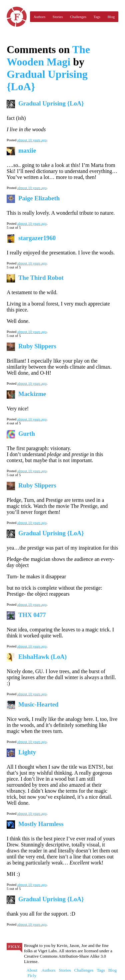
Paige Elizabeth (39, 198)
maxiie (27, 150)
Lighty (27, 752)
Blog (111, 17)
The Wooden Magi (48, 56)
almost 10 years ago (32, 140)
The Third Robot (41, 278)
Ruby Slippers (37, 346)
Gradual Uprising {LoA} (51, 103)
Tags (97, 17)
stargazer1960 (37, 238)
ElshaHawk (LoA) (42, 657)
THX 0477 (32, 615)
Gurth (27, 434)
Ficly (17, 17)
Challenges (78, 17)
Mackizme (32, 394)
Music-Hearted (38, 704)
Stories (58, 17)
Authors (39, 17)
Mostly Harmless (41, 824)
